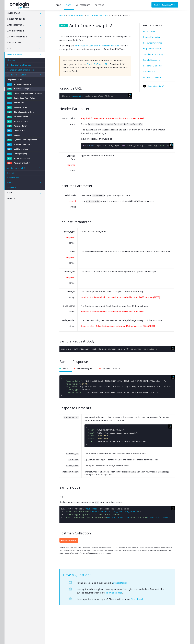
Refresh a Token (21, 121)
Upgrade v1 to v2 (15, 80)
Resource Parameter (153, 43)
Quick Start (14, 13)
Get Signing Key (21, 154)
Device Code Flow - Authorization (28, 93)
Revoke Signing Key (22, 163)
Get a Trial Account (165, 5)
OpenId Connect (16, 54)
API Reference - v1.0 (16, 168)
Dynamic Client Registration (26, 140)
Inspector (12, 188)
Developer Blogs (16, 19)
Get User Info (20, 130)
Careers (53, 637)
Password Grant (21, 107)
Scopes (11, 173)
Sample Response (152, 60)
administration (16, 31)
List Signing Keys (21, 149)
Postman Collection (152, 77)
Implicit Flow (19, 103)
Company (42, 637)
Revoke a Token (20, 126)
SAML (10, 49)
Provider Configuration (24, 144)
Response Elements (152, 66)
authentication (16, 25)
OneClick (12, 199)
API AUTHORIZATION (17, 37)
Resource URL (150, 31)
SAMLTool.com (67, 637)
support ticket (120, 583)
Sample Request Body (153, 54)
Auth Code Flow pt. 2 (22, 89)
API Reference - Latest (17, 75)
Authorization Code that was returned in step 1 (98, 46)
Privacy (19, 637)
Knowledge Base (114, 593)
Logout (17, 135)
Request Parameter (152, 48)
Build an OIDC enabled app (19, 65)
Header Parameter (152, 37)
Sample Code (13, 178)
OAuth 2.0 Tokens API (98, 64)
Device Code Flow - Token (25, 98)
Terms (10, 637)
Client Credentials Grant (24, 112)
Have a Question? (156, 86)
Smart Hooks (14, 43)
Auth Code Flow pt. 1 (22, 84)
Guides (10, 183)
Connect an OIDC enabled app (21, 70)
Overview (11, 60)
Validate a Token (21, 117)
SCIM (10, 193)
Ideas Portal (137, 599)
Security (30, 637)
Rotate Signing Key (22, 158)
